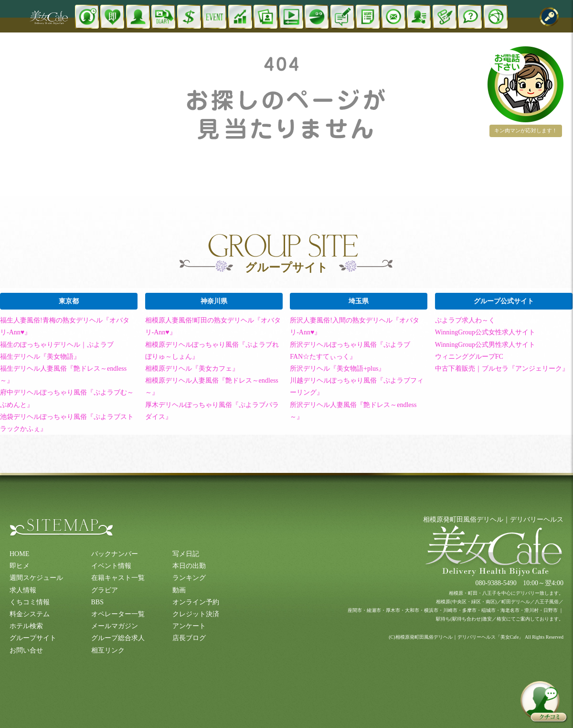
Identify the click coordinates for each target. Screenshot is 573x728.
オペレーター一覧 (118, 614)
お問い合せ (26, 650)
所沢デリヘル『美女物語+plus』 (337, 369)
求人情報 (23, 590)
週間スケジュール (36, 578)
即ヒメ (20, 566)
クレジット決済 (196, 614)
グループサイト (33, 638)
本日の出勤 (189, 566)
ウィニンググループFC (469, 357)
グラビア (105, 590)
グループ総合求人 (118, 638)
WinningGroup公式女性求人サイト (485, 332)
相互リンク (108, 650)
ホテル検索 (26, 626)
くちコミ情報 (30, 602)
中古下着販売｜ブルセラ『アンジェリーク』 (502, 369)
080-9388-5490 (496, 583)
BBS (97, 602)
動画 (179, 590)
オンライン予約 (196, 602)
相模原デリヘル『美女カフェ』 (192, 369)
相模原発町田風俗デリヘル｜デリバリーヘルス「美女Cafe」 (460, 637)
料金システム (30, 614)
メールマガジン (115, 626)
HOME (19, 554)
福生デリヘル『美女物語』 (40, 357)
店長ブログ (189, 638)
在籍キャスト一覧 (118, 578)
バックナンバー (115, 554)
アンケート (189, 626)
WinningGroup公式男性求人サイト (485, 345)
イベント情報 (111, 566)
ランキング (189, 578)
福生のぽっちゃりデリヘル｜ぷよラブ (57, 345)
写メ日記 (186, 554)
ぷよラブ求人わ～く (465, 320)
